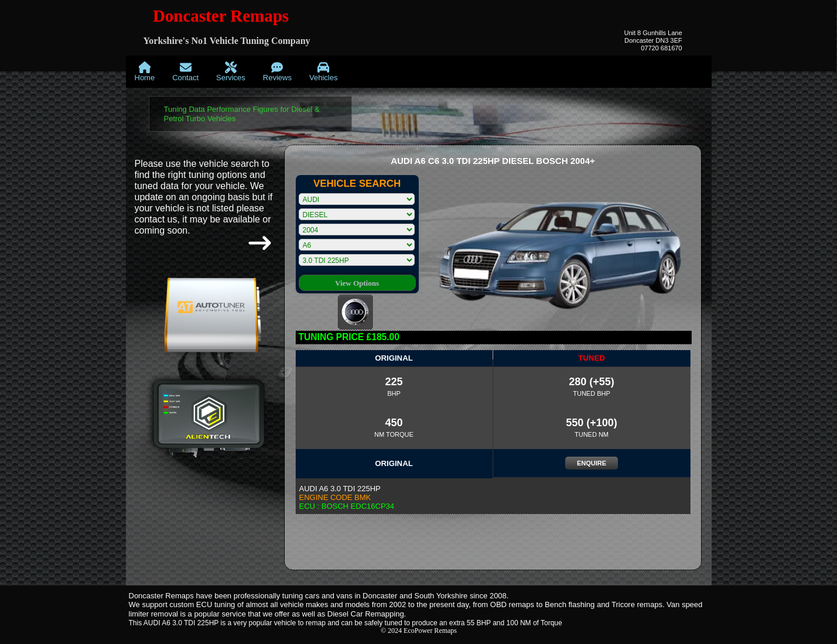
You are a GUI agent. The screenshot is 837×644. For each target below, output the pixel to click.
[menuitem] (145, 72)
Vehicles (323, 72)
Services (231, 72)
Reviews (277, 72)
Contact (185, 72)
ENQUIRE (592, 463)
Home (145, 72)
